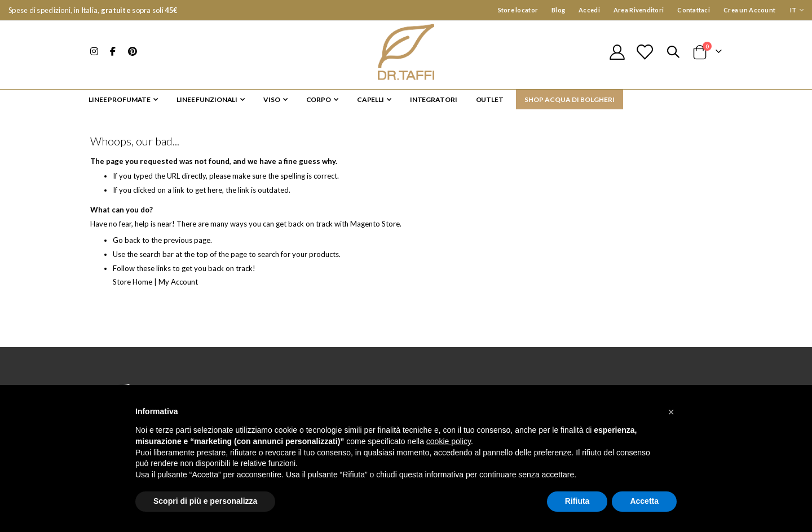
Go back (127, 246)
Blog (558, 10)
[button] (671, 412)
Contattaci (694, 10)
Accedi (589, 10)
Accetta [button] (644, 501)
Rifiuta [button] (577, 501)
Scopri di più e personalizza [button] (205, 501)
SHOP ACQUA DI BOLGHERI (570, 99)
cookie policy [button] (449, 441)
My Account (183, 287)
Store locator (518, 10)
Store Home (134, 287)
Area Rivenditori (639, 10)
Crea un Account (749, 10)
